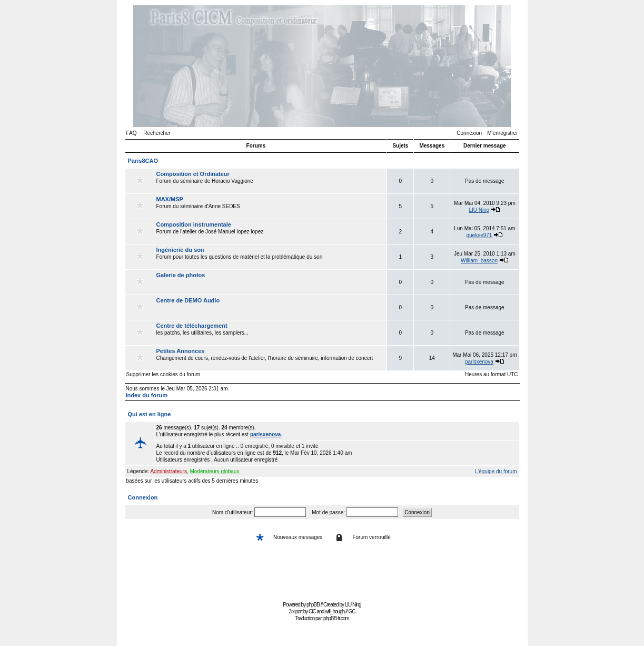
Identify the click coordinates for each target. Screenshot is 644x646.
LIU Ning (479, 210)
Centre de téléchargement (192, 326)
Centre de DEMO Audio (188, 300)
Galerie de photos (181, 275)
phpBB (313, 605)
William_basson (479, 261)
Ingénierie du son (180, 250)
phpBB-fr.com (336, 618)
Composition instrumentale (194, 224)
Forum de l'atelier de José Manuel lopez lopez (271, 231)
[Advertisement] (322, 575)
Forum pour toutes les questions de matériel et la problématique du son (271, 257)
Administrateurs (168, 471)
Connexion (469, 133)
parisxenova (479, 362)
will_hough (335, 611)
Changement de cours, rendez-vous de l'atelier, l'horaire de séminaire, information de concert (271, 358)
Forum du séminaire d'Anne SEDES (271, 206)
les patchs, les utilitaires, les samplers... (271, 332)
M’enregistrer (502, 133)
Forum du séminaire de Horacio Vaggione (271, 181)
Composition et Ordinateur (193, 174)
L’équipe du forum (496, 471)
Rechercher (157, 133)
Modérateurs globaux (214, 471)
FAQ (132, 133)
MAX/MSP (170, 199)
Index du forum (147, 395)
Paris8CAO (143, 161)
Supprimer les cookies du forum (164, 374)
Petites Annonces (181, 351)
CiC (312, 611)
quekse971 (479, 235)
